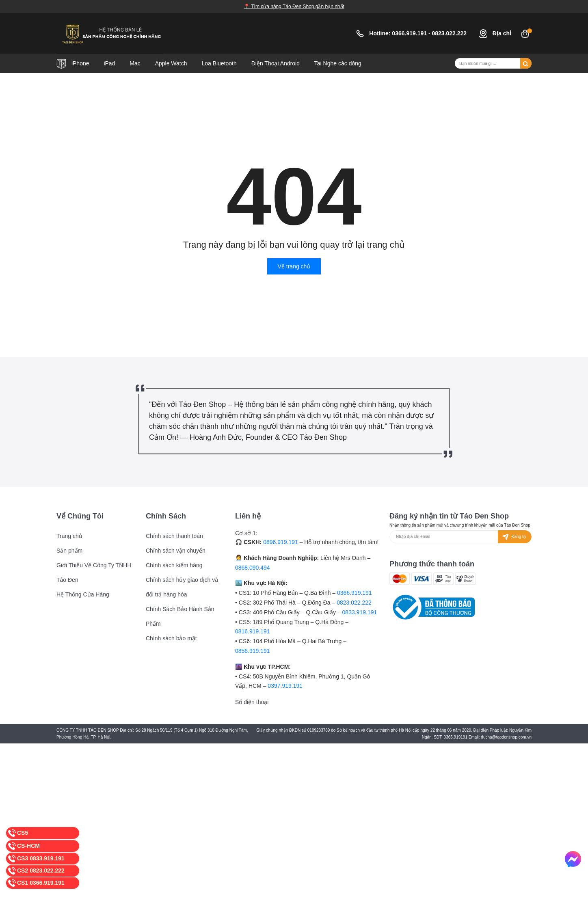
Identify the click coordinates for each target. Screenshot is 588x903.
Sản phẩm (69, 551)
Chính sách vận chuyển (176, 551)
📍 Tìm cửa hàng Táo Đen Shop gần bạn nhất (294, 6)
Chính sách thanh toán (174, 536)
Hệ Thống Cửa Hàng (83, 594)
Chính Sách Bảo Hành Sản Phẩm (180, 616)
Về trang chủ (294, 266)
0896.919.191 (281, 542)
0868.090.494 (253, 568)
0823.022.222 (450, 33)
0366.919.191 (410, 33)
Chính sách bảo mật (171, 638)
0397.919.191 (285, 686)
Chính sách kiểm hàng (174, 565)
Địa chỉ (495, 33)
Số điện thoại (252, 702)
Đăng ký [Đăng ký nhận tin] (513, 537)
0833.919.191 (360, 612)
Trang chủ (69, 536)
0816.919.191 (253, 631)
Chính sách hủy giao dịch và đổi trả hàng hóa (182, 587)
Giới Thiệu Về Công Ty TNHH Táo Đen (94, 572)
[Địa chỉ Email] (460, 537)
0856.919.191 (253, 651)
